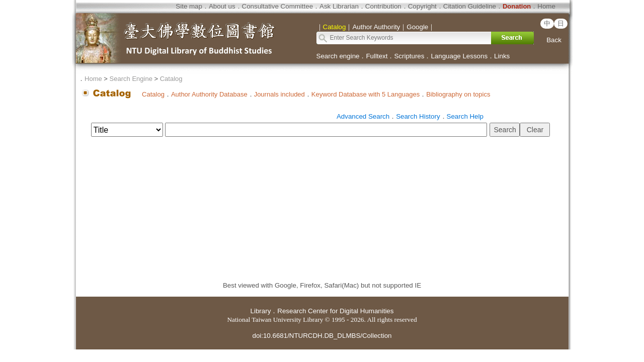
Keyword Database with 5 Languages (366, 94)
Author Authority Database (209, 94)
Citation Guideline (470, 6)
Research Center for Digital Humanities (335, 311)
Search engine (338, 56)
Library (261, 311)
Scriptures (409, 56)
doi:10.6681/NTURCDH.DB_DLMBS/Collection (322, 336)
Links (502, 56)
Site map (189, 6)
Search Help (465, 116)
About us (222, 6)
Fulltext (377, 56)
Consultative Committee (277, 6)
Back (554, 40)
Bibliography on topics (458, 94)
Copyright (422, 6)
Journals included (279, 94)
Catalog (171, 79)
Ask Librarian (339, 6)
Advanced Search (363, 116)
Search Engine (131, 79)
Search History (418, 116)
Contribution (383, 6)
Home (546, 6)
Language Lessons (459, 56)
